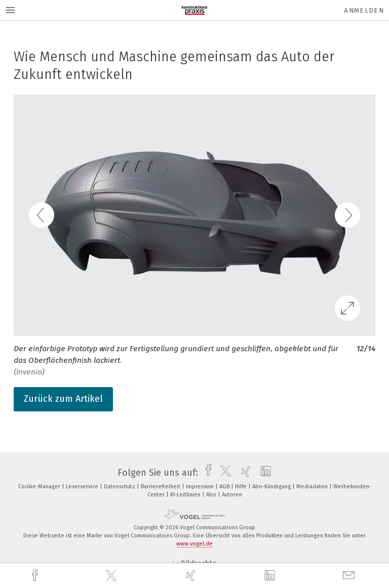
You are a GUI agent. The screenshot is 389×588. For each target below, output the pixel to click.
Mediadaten (313, 487)
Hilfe (242, 487)
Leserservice (83, 487)
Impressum (201, 487)
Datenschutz (120, 487)
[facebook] (36, 576)
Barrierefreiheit (161, 487)
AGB (225, 487)
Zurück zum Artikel (63, 399)
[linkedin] (271, 576)
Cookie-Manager (40, 487)
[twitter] (112, 576)
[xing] (192, 576)
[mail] (350, 576)
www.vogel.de (194, 544)
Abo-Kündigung (272, 487)
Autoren (232, 495)
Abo (212, 495)
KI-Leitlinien (186, 495)
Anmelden (364, 10)
